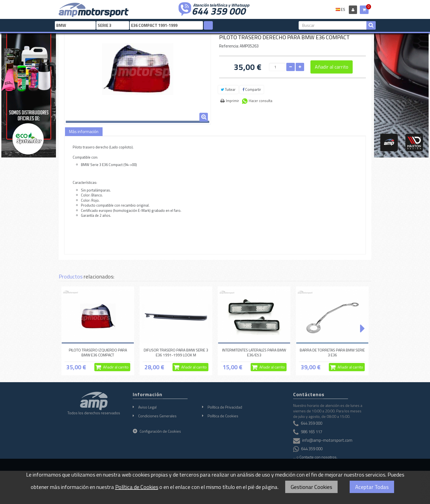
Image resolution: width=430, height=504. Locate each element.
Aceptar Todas (372, 487)
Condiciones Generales (157, 416)
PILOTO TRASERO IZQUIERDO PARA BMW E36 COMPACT (98, 352)
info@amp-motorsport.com (327, 440)
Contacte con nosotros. (318, 457)
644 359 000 (219, 10)
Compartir (252, 89)
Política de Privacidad (225, 407)
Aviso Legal (147, 407)
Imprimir (233, 101)
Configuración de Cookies (157, 431)
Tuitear (228, 89)
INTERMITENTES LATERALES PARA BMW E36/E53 (254, 352)
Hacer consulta (261, 101)
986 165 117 (312, 432)
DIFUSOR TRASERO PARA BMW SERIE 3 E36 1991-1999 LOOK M (176, 352)
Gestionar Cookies (311, 487)
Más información (84, 132)
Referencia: (229, 46)
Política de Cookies (223, 416)
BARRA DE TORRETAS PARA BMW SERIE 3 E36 (332, 352)
